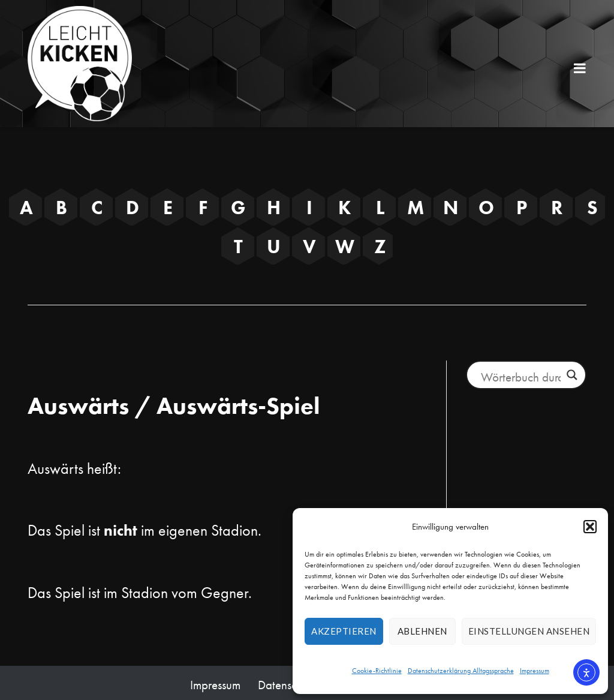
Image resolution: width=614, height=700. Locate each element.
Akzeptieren (344, 631)
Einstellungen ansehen (529, 631)
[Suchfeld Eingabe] (520, 377)
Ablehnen (422, 631)
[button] (590, 527)
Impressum (535, 671)
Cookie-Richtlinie (377, 671)
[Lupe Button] (572, 375)
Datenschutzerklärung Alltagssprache (461, 671)
